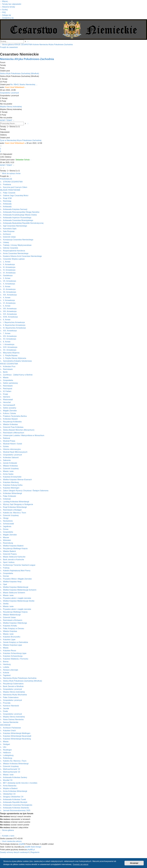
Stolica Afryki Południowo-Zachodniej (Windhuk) (20, 73)
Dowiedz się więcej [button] (80, 864)
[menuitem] (11, 4)
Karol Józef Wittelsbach (15, 87)
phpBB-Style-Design (33, 847)
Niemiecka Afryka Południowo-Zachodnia (27, 59)
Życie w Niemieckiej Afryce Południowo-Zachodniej (21, 140)
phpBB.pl (31, 850)
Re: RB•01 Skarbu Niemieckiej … (24, 85)
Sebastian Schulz (23, 160)
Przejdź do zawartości (9, 47)
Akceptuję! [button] (134, 863)
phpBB (22, 844)
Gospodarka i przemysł (9, 93)
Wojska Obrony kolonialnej (11, 107)
